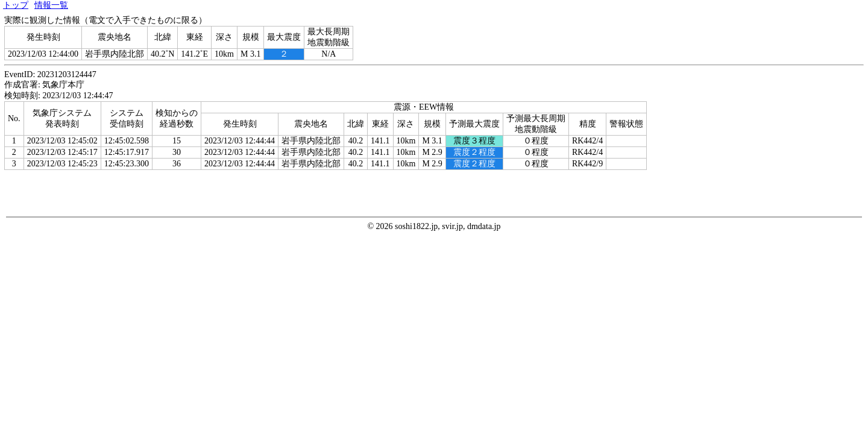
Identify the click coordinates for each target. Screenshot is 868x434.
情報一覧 (51, 5)
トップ (16, 5)
